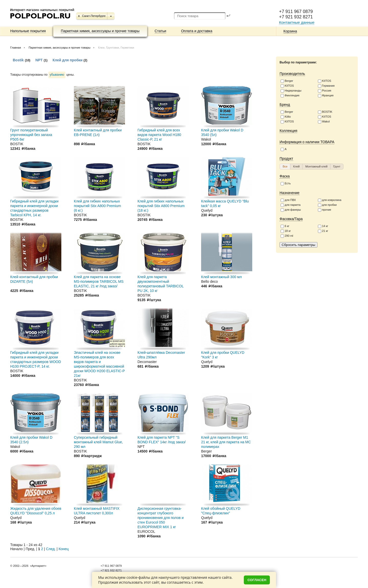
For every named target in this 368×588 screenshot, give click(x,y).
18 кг (286, 231)
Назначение (290, 193)
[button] (285, 167)
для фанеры (291, 210)
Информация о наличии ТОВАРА (307, 142)
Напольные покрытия (28, 31)
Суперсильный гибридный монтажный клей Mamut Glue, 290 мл (98, 442)
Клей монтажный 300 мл (221, 277)
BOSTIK (325, 112)
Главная (16, 48)
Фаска (285, 176)
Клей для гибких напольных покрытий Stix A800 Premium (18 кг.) (161, 206)
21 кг (323, 231)
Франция (326, 96)
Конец (64, 549)
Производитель (292, 74)
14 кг (323, 226)
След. (51, 549)
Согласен (257, 580)
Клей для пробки (68, 60)
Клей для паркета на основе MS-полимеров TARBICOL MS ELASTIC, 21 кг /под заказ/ (99, 281)
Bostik (18, 60)
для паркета (291, 205)
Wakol (324, 122)
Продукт (286, 159)
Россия (325, 91)
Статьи (160, 31)
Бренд (285, 105)
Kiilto (286, 117)
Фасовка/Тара (291, 219)
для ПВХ (288, 200)
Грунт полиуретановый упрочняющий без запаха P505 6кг (31, 135)
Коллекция (288, 131)
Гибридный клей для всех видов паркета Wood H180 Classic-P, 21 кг (159, 135)
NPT (39, 60)
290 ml (287, 236)
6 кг (285, 226)
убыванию (57, 75)
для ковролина (330, 200)
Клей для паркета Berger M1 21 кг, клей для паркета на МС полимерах (226, 442)
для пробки (327, 205)
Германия (326, 86)
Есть (286, 184)
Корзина (290, 31)
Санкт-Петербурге (94, 16)
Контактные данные (297, 22)
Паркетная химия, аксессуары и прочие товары (100, 31)
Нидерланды (291, 91)
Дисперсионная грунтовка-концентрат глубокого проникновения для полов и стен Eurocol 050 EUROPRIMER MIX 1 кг (161, 518)
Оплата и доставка (197, 31)
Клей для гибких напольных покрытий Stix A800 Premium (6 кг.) (97, 206)
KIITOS (325, 81)
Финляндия (290, 96)
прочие (325, 210)
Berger (287, 81)
